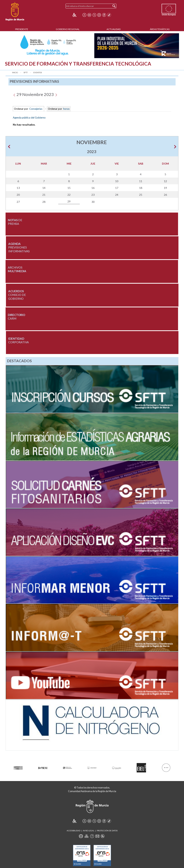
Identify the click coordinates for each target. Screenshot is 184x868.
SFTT (26, 73)
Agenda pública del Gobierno (29, 118)
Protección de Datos (107, 831)
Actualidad (114, 29)
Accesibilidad (74, 831)
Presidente (22, 29)
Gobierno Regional (68, 29)
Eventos (38, 73)
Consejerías (36, 109)
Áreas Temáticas (160, 29)
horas (66, 109)
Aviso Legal (89, 831)
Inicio (15, 73)
